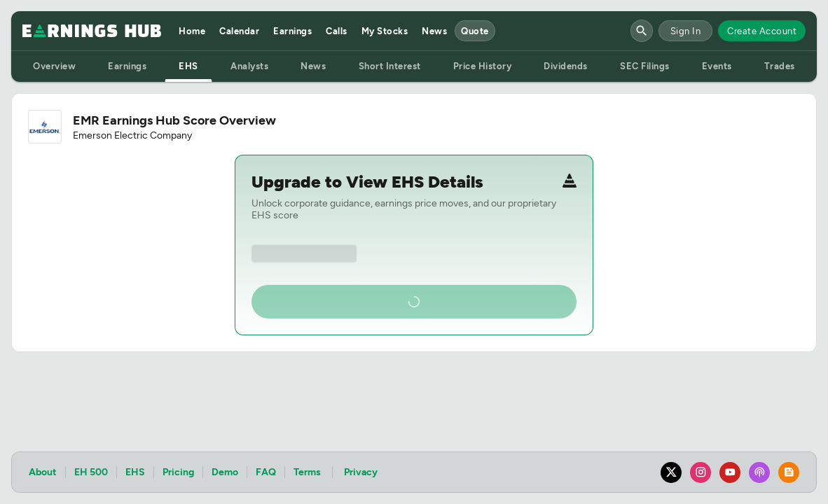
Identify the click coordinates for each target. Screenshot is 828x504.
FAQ (266, 472)
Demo (225, 472)
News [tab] (313, 66)
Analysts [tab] (249, 66)
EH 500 (91, 472)
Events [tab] (717, 66)
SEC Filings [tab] (645, 66)
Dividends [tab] (566, 66)
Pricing (178, 472)
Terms (307, 472)
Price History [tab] (483, 66)
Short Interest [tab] (390, 66)
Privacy (361, 472)
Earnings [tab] (127, 66)
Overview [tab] (54, 66)
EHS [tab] (188, 66)
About (43, 472)
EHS (135, 472)
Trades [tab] (780, 66)
